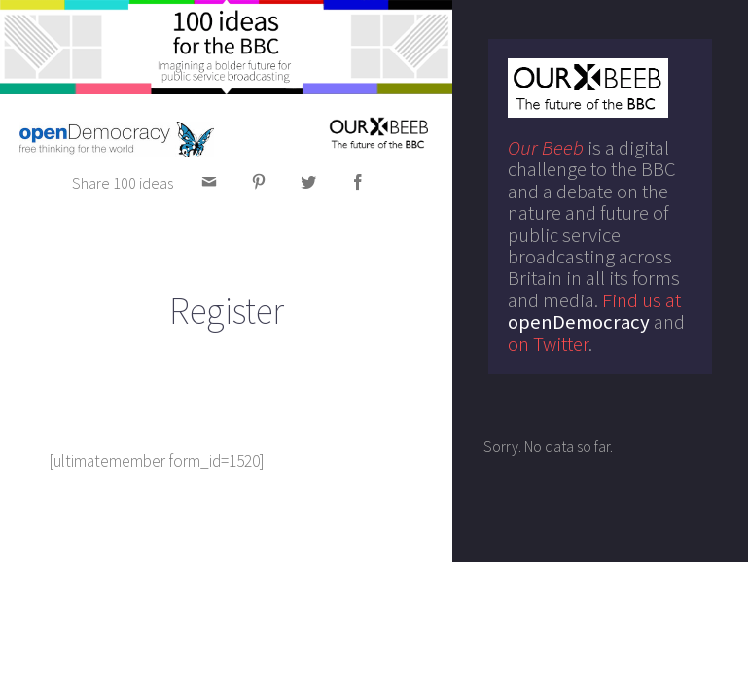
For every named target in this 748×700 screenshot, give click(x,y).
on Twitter (548, 344)
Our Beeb (546, 148)
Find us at (594, 311)
